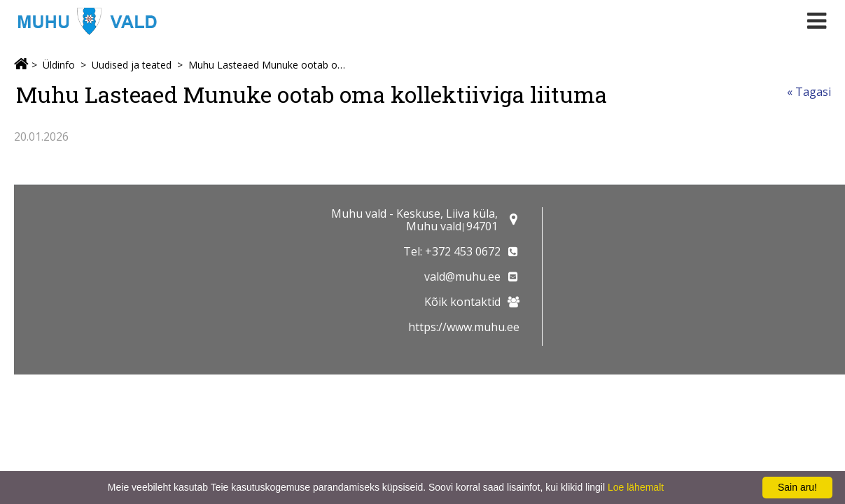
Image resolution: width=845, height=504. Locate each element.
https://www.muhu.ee (464, 327)
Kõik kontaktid (462, 302)
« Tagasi (809, 92)
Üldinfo (59, 65)
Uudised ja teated (132, 65)
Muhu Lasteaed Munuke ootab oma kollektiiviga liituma (270, 65)
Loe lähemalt (636, 487)
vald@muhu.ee (462, 276)
